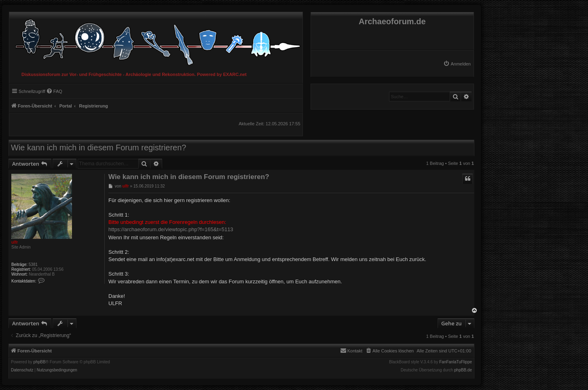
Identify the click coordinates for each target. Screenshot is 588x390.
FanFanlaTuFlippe (456, 362)
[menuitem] (457, 64)
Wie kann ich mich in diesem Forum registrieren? (99, 148)
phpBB (40, 362)
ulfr (15, 242)
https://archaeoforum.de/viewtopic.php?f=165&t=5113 (171, 229)
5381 (33, 265)
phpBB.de (463, 370)
